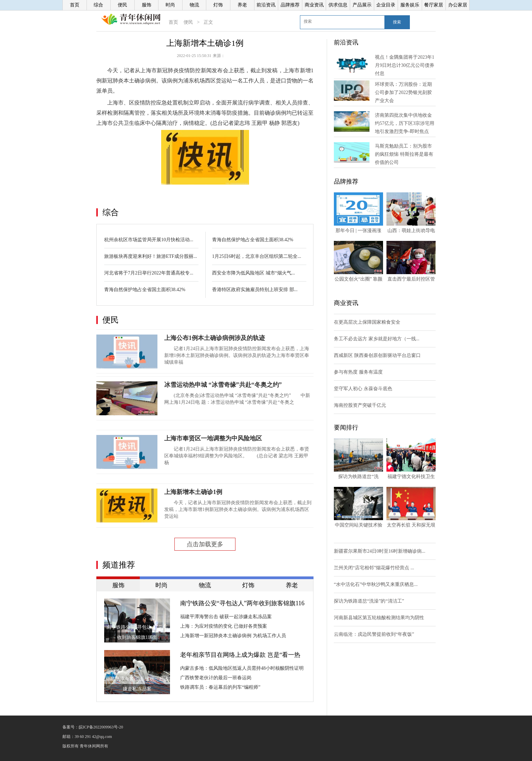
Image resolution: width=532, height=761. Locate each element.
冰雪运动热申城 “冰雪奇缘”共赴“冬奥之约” (223, 385)
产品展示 (362, 5)
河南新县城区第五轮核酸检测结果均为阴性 (379, 618)
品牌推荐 (290, 5)
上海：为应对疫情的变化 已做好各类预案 (224, 626)
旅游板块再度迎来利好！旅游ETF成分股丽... (150, 256)
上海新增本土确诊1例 (193, 492)
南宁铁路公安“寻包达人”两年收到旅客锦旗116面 (242, 604)
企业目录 (386, 5)
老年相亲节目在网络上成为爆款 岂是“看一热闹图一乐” (240, 655)
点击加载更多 (205, 544)
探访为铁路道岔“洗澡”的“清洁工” (369, 601)
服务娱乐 (410, 5)
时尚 (170, 5)
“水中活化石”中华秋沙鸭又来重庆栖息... (376, 584)
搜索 (397, 22)
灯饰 (218, 5)
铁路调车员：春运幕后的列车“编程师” (220, 687)
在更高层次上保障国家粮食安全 (367, 322)
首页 (75, 5)
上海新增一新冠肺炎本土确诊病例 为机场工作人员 (233, 636)
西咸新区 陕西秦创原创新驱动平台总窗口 (377, 355)
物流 (194, 5)
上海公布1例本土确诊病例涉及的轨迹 (215, 338)
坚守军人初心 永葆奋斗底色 (363, 389)
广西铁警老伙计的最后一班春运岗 (216, 678)
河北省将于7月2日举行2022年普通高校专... (149, 273)
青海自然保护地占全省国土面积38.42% (145, 290)
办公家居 (458, 5)
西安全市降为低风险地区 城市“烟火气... (253, 273)
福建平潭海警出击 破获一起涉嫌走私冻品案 (226, 617)
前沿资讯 (266, 5)
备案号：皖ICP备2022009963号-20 (93, 727)
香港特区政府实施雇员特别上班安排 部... (255, 290)
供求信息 (338, 5)
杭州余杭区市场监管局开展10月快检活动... (149, 240)
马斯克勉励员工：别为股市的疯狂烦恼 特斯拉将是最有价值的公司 (404, 154)
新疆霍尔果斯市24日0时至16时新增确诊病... (380, 551)
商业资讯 (314, 5)
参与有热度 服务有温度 (358, 372)
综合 (98, 5)
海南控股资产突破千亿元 (360, 405)
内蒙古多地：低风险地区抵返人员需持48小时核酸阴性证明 (242, 668)
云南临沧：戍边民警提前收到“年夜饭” (374, 634)
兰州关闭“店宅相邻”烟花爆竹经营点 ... (374, 568)
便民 (122, 5)
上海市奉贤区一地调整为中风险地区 (213, 438)
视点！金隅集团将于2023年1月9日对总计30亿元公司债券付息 (405, 65)
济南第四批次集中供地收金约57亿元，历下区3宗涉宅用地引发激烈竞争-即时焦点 (405, 123)
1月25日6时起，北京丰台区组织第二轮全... (257, 256)
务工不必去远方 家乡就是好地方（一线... (377, 339)
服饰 (147, 5)
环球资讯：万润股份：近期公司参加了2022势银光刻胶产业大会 (403, 92)
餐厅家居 (434, 5)
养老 (242, 5)
